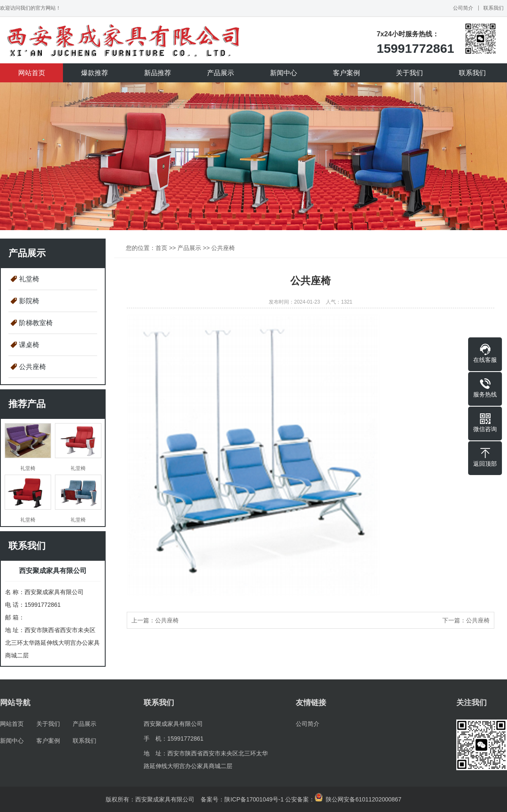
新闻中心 (283, 73)
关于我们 (409, 73)
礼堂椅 (29, 279)
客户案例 (346, 73)
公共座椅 (33, 367)
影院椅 (29, 301)
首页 (161, 248)
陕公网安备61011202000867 (358, 799)
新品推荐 (158, 73)
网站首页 (32, 73)
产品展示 (221, 73)
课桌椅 (29, 345)
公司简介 (463, 8)
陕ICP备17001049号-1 (254, 799)
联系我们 (493, 8)
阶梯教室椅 (36, 323)
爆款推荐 (95, 73)
